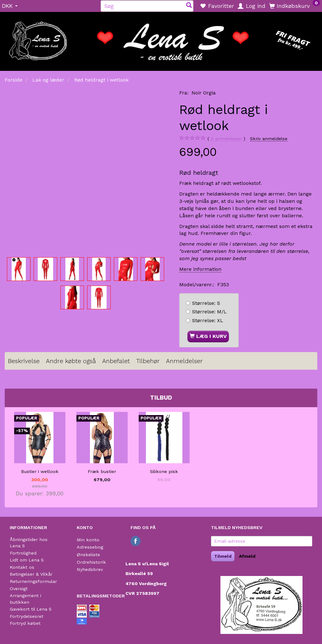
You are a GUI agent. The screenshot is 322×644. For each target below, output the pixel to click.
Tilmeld (223, 556)
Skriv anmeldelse (269, 139)
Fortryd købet (25, 623)
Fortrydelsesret (27, 616)
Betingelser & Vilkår (31, 574)
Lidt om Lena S (27, 560)
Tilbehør (148, 361)
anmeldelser (226, 139)
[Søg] (189, 6)
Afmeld (247, 556)
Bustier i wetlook (40, 471)
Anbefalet (116, 361)
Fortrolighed (23, 553)
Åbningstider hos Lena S (29, 543)
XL (208, 320)
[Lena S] (161, 39)
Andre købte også (71, 361)
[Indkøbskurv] (295, 6)
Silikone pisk (164, 471)
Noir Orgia (204, 93)
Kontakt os (22, 567)
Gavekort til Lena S (31, 609)
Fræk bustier (102, 471)
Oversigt (19, 589)
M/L (209, 312)
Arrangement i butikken (25, 599)
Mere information (200, 269)
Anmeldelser (184, 361)
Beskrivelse (24, 361)
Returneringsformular (33, 581)
